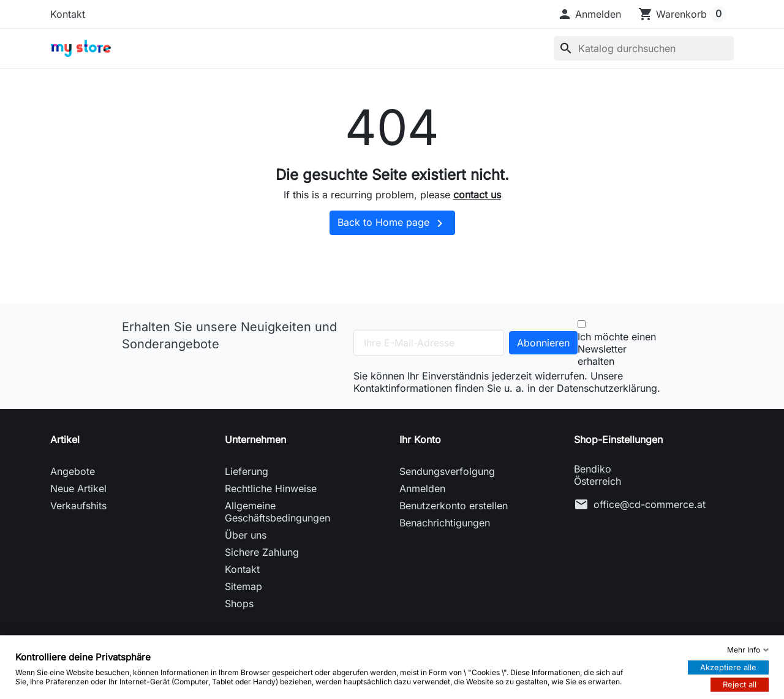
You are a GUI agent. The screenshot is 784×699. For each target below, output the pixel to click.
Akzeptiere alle (728, 667)
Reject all (740, 684)
